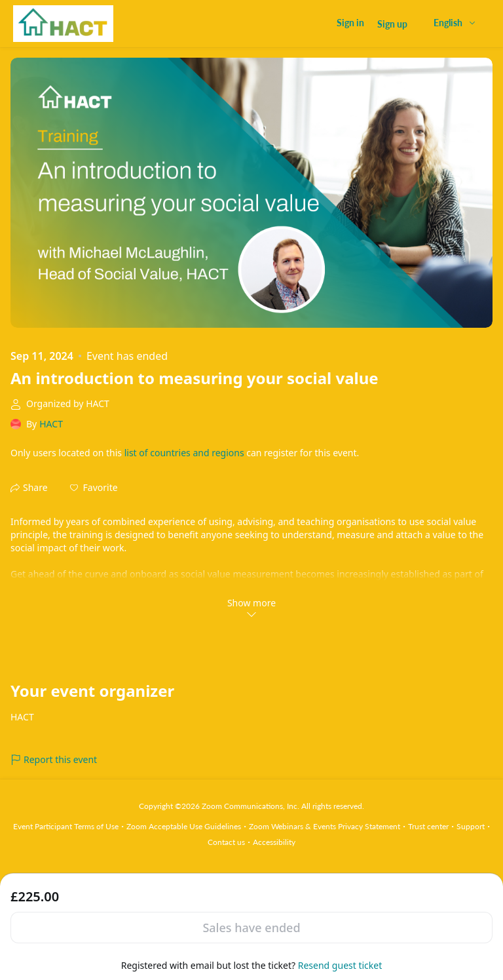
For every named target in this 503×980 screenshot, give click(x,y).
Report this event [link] (54, 759)
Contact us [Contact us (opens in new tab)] (226, 842)
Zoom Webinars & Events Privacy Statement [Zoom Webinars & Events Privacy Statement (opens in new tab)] (325, 826)
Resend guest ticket (340, 965)
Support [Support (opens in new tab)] (471, 826)
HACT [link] (51, 424)
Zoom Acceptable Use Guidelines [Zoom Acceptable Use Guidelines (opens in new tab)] (184, 826)
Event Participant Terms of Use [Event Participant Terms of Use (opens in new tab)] (66, 826)
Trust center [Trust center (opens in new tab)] (428, 826)
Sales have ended (251, 928)
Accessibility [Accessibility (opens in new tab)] (274, 842)
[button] (94, 488)
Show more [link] (251, 608)
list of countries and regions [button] (184, 453)
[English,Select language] (455, 23)
